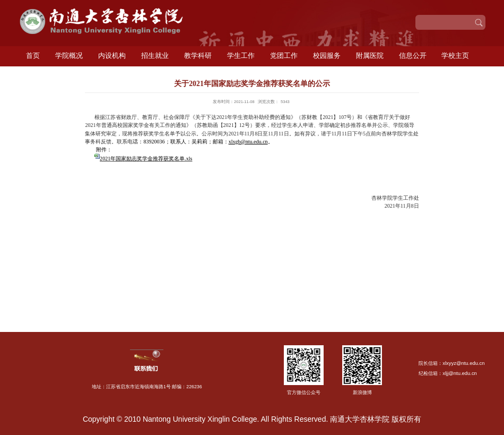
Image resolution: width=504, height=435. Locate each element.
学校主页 (455, 56)
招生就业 (155, 56)
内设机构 (112, 56)
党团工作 (284, 56)
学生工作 (241, 56)
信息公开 (413, 56)
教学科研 (198, 56)
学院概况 (69, 56)
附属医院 (370, 56)
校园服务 (327, 56)
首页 (33, 56)
